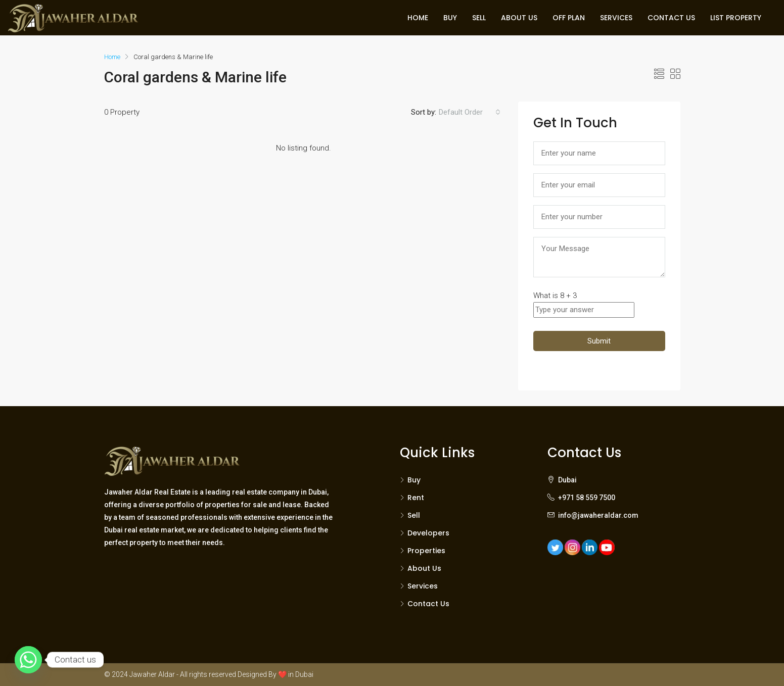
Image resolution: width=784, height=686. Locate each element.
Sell (414, 515)
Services (423, 586)
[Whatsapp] (28, 660)
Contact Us (428, 604)
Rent (416, 498)
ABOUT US (519, 18)
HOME (418, 18)
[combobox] (470, 112)
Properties (426, 551)
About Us (424, 568)
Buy (414, 480)
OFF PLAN (569, 18)
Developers (428, 533)
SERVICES (616, 18)
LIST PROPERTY (736, 18)
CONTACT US (671, 18)
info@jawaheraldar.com (598, 515)
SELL (479, 18)
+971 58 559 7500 (587, 498)
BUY (450, 18)
